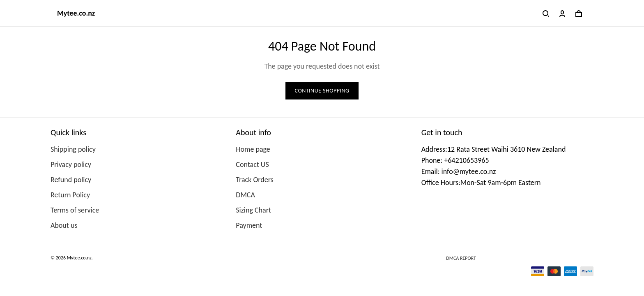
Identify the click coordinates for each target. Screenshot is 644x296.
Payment (249, 225)
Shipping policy (73, 149)
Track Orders (254, 180)
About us (64, 225)
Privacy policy (71, 164)
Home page (253, 149)
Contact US (252, 164)
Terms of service (75, 210)
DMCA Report (461, 258)
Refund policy (71, 180)
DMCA (245, 195)
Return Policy (70, 195)
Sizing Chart (253, 210)
